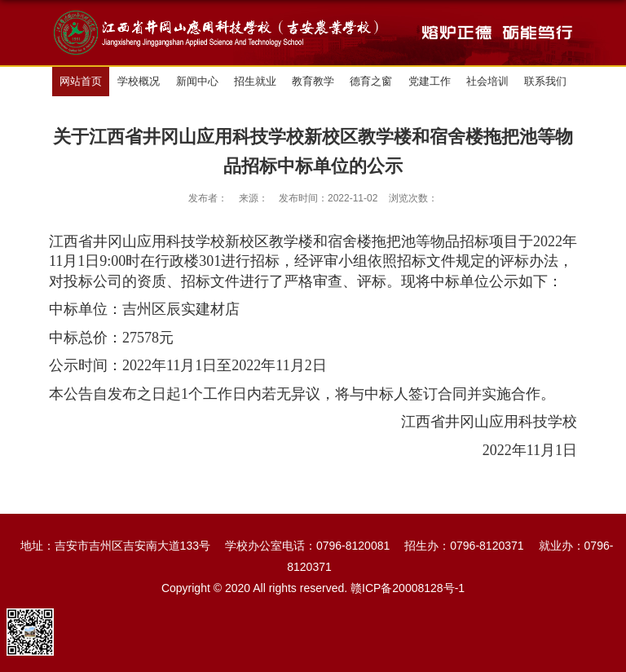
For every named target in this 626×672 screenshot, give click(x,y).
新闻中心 (197, 81)
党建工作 (430, 81)
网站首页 (81, 81)
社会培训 (487, 81)
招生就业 (255, 81)
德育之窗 (371, 81)
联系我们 (545, 81)
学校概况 (139, 81)
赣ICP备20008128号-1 (408, 588)
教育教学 (313, 81)
